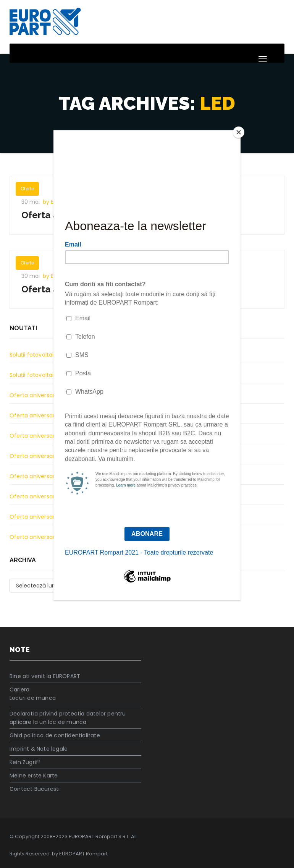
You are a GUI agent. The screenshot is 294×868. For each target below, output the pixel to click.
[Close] (239, 132)
